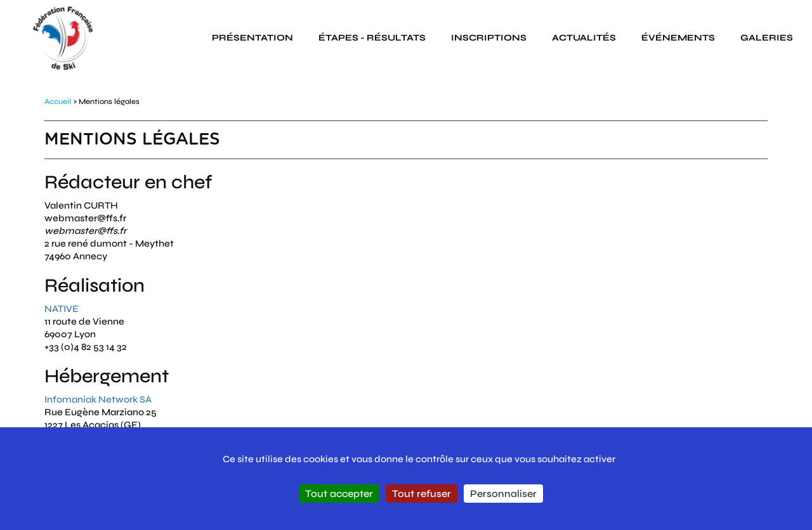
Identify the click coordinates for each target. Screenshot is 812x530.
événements (678, 38)
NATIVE (62, 309)
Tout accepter (339, 494)
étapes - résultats (372, 38)
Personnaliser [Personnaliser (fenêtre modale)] (503, 494)
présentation (252, 38)
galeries (767, 38)
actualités (584, 38)
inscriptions (489, 38)
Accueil (58, 101)
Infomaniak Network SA (98, 399)
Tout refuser (422, 494)
